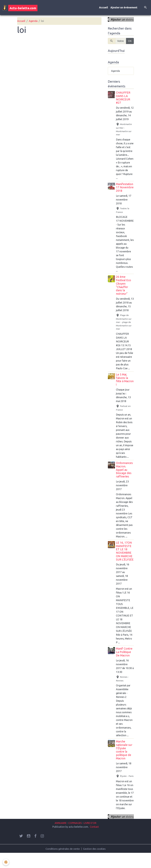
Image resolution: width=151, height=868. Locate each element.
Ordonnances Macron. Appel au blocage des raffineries (125, 474)
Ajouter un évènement (124, 8)
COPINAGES (75, 838)
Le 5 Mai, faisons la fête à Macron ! (122, 384)
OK (130, 41)
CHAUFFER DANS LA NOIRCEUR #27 (123, 98)
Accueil (103, 8)
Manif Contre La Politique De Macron (124, 660)
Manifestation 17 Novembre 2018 (125, 192)
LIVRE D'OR (91, 838)
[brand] (20, 8)
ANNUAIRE (60, 838)
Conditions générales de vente (63, 863)
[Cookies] (6, 862)
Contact (94, 841)
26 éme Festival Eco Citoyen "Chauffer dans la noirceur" (124, 289)
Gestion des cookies (94, 863)
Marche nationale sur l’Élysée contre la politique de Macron (124, 758)
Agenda (33, 21)
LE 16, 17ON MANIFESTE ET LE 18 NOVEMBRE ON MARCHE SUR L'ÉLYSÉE (124, 557)
